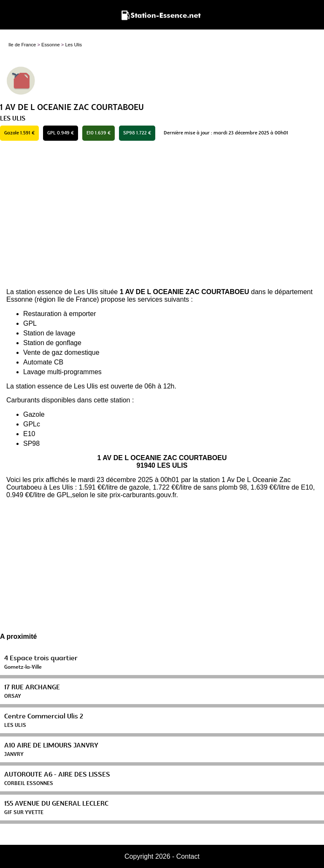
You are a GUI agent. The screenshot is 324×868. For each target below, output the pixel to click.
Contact (188, 856)
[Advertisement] (162, 214)
